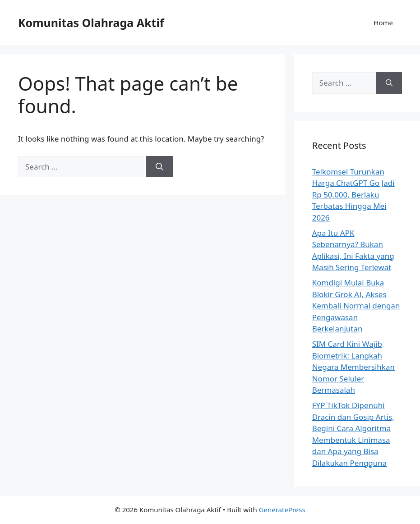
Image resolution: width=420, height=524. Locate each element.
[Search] (159, 167)
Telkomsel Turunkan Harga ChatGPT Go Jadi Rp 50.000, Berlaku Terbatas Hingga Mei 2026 (353, 195)
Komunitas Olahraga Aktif (91, 23)
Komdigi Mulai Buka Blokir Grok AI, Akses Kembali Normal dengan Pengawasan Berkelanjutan (356, 306)
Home (383, 23)
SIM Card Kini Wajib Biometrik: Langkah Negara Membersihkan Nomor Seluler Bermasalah (353, 367)
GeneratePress (282, 510)
